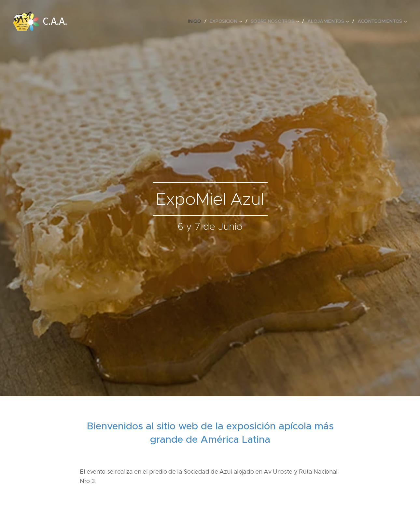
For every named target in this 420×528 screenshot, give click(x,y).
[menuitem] (197, 21)
